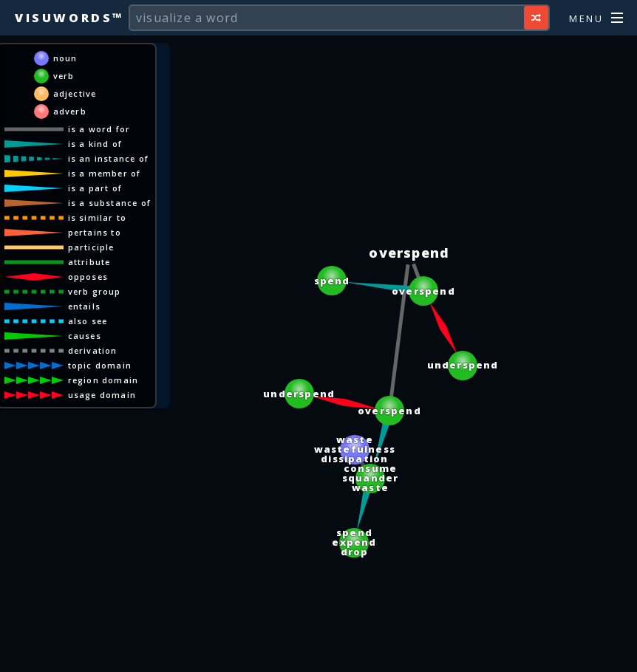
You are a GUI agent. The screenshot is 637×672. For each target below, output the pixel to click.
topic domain (100, 365)
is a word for (99, 129)
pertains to (95, 232)
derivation (93, 350)
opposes (88, 277)
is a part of (95, 188)
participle (91, 247)
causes (85, 336)
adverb (70, 111)
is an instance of (108, 158)
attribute (89, 262)
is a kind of (95, 144)
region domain (103, 380)
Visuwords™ (69, 18)
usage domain (102, 395)
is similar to (98, 217)
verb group (95, 291)
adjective (75, 93)
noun (65, 58)
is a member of (105, 173)
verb (64, 76)
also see (88, 321)
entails (84, 306)
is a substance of (109, 203)
